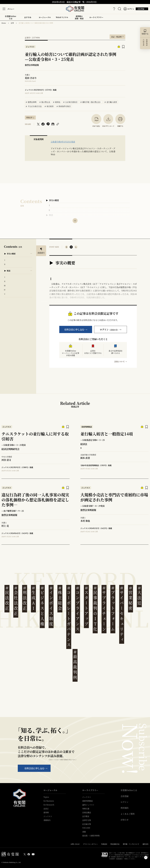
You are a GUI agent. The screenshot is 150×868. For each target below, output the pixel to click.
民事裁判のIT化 (95, 609)
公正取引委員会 (70, 102)
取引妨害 (49, 106)
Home (4, 23)
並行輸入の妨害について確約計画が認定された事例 (36, 23)
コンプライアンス (78, 609)
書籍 (84, 832)
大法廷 (139, 596)
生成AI (33, 598)
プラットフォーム (113, 609)
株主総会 (60, 598)
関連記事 (29, 117)
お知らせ (125, 820)
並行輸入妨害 (111, 102)
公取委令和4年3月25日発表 (63, 142)
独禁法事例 (31, 102)
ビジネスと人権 (42, 606)
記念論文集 (87, 824)
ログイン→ (111, 329)
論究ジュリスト (88, 805)
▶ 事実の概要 (52, 200)
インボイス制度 (51, 606)
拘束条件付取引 (64, 106)
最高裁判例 (75, 665)
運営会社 (146, 844)
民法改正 (7, 598)
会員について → (121, 361)
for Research (49, 805)
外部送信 (104, 844)
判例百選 (86, 809)
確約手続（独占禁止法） (91, 102)
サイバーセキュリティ (122, 614)
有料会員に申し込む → (76, 329)
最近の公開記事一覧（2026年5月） (82, 2)
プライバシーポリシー (90, 844)
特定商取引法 (115, 844)
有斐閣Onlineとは (11, 17)
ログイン (124, 802)
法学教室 (86, 816)
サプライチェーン (104, 609)
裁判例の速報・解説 (79, 17)
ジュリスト (48, 816)
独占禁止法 (45, 102)
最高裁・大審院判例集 (91, 836)
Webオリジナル (62, 17)
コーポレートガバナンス (69, 616)
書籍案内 (47, 820)
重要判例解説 (87, 801)
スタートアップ (86, 606)
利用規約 (125, 808)
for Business (49, 801)
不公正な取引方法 (34, 106)
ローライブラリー (96, 18)
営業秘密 (130, 598)
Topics (46, 797)
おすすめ (28, 18)
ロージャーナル (45, 17)
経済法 (57, 102)
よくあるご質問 (128, 814)
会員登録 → (141, 9)
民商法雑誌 (87, 812)
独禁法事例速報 (32, 65)
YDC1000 (86, 828)
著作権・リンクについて (131, 844)
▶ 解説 (49, 215)
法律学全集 (87, 820)
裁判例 (46, 812)
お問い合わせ (75, 844)
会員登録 (125, 796)
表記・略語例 (117, 36)
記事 (12, 23)
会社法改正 (16, 601)
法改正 (46, 809)
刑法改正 (25, 598)
